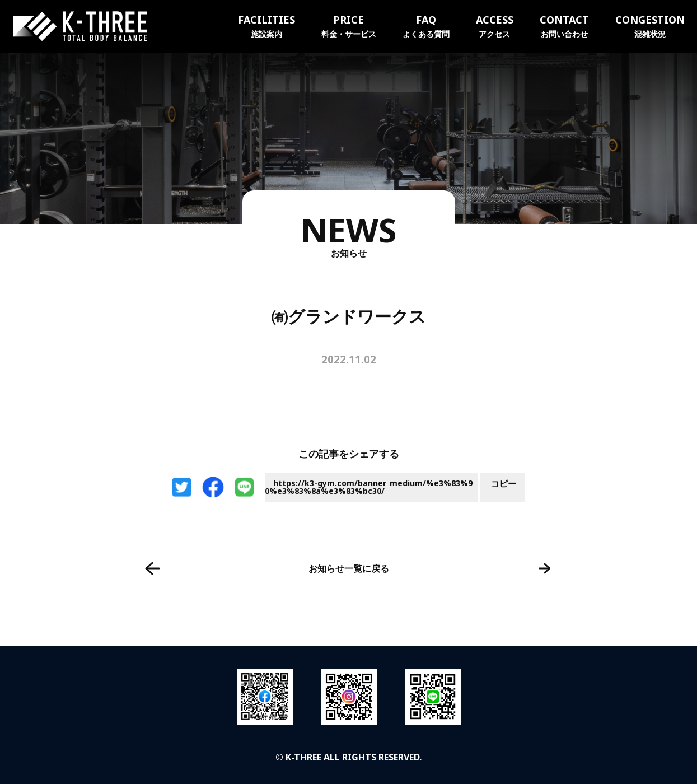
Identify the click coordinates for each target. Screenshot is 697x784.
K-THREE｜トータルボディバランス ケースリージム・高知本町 (80, 26)
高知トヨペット (545, 568)
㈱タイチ (153, 568)
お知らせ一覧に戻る (349, 568)
